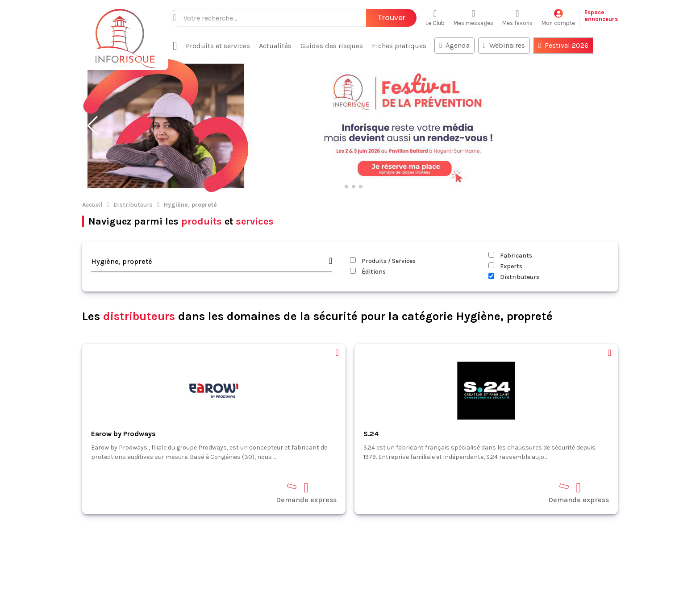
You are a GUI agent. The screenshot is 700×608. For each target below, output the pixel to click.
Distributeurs (133, 147)
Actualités (30, 509)
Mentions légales (304, 585)
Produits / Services (383, 203)
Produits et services (46, 522)
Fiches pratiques (41, 535)
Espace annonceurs (44, 574)
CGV (345, 585)
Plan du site (33, 587)
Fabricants (510, 198)
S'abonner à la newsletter (646, 581)
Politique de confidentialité (402, 585)
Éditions (368, 214)
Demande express (306, 435)
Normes (26, 548)
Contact (26, 561)
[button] (93, 68)
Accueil (92, 147)
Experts (505, 208)
